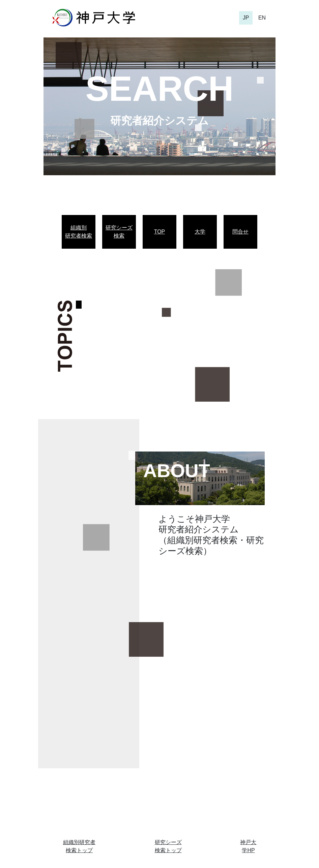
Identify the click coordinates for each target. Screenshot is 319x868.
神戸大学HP (248, 846)
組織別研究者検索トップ (79, 846)
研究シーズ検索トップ (168, 846)
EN (262, 18)
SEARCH (159, 89)
